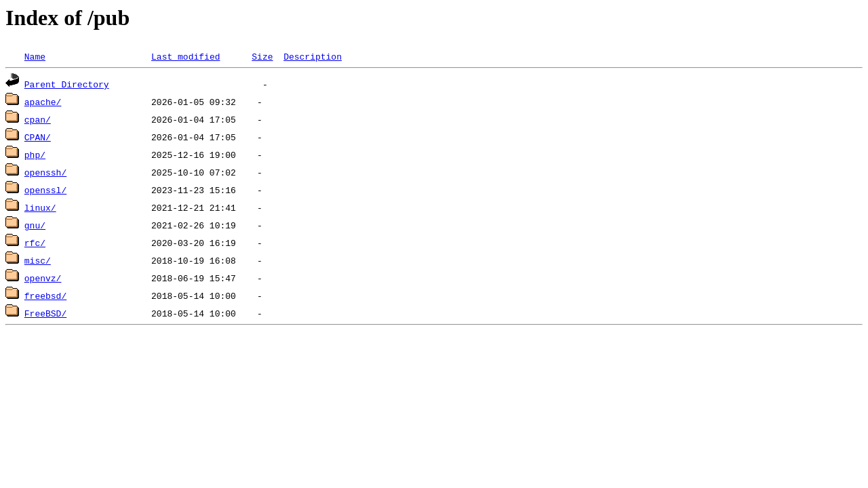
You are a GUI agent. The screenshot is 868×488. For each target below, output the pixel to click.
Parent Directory (67, 84)
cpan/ (38, 119)
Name (35, 56)
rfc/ (35, 243)
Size (262, 56)
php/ (35, 155)
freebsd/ (45, 296)
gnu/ (35, 225)
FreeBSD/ (45, 313)
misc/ (38, 260)
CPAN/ (38, 137)
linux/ (40, 207)
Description (313, 56)
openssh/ (45, 172)
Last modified (185, 56)
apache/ (43, 102)
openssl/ (45, 190)
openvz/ (43, 278)
